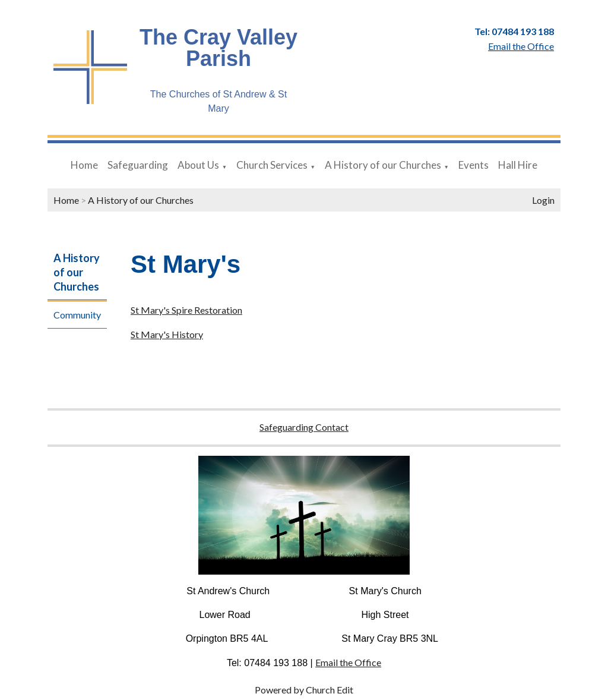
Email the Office (348, 662)
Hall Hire (518, 165)
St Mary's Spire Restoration (186, 310)
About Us (198, 165)
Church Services (272, 165)
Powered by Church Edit (304, 690)
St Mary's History (167, 334)
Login (543, 200)
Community (77, 315)
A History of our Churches (383, 165)
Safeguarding (138, 165)
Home (84, 165)
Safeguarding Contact (304, 427)
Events (474, 165)
